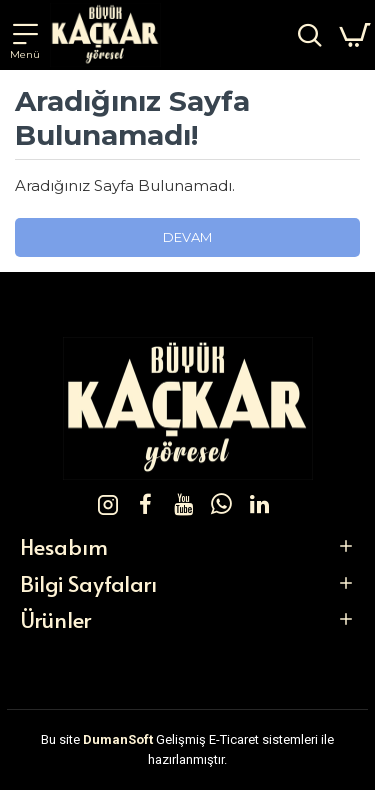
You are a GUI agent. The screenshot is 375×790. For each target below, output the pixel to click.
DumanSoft (118, 739)
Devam (187, 237)
